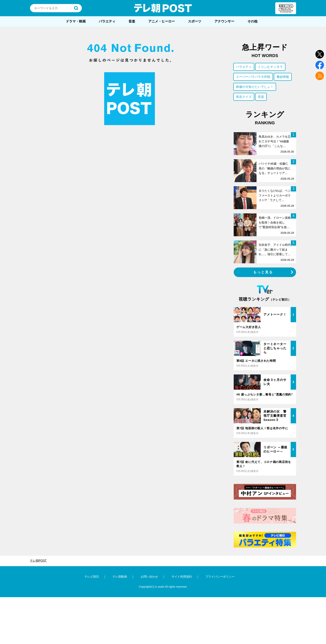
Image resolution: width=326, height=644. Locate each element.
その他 (252, 21)
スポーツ (195, 21)
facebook (320, 65)
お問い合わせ (149, 577)
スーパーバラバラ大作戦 (253, 77)
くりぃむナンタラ (270, 67)
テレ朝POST (163, 8)
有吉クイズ (244, 97)
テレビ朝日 (92, 577)
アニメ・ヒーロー (162, 21)
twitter (320, 54)
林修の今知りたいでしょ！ (255, 87)
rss (320, 76)
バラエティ (107, 21)
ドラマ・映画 (76, 21)
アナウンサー (224, 21)
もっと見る (263, 272)
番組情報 (283, 77)
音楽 (132, 21)
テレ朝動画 (120, 577)
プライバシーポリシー (220, 577)
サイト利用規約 (182, 577)
